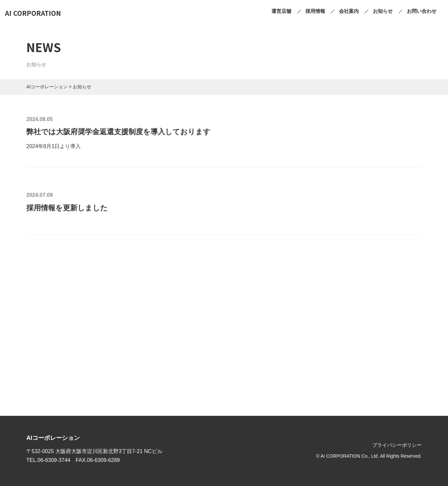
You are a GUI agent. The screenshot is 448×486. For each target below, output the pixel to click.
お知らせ (383, 11)
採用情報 (315, 11)
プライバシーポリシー (397, 445)
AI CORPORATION (33, 13)
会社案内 (349, 11)
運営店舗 (281, 11)
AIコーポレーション (53, 438)
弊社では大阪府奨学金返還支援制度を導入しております (118, 132)
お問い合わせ (422, 11)
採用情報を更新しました (67, 208)
